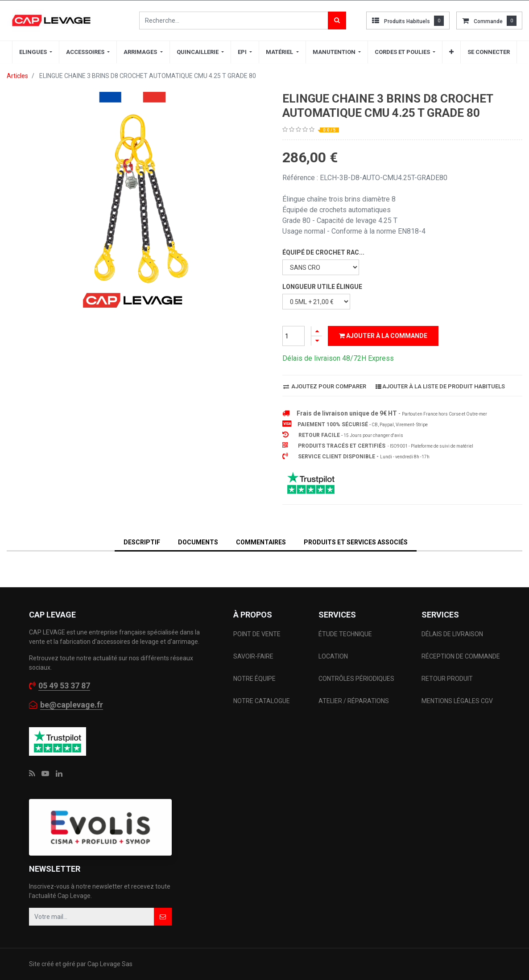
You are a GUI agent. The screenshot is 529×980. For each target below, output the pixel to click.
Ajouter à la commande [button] (383, 336)
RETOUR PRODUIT (447, 679)
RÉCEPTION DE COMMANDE (461, 656)
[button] (451, 52)
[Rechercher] (337, 21)
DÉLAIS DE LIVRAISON (453, 634)
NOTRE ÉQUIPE (254, 679)
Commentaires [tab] (261, 542)
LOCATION (334, 656)
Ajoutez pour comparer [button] (325, 386)
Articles (17, 76)
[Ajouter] (317, 331)
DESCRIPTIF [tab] (142, 542)
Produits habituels (407, 21)
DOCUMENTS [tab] (198, 542)
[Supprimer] (317, 341)
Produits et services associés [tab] (356, 542)
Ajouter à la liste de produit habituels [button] (440, 386)
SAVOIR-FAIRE (253, 656)
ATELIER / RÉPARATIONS (354, 701)
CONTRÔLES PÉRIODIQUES (356, 679)
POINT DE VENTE (257, 634)
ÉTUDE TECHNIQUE (346, 634)
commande (488, 21)
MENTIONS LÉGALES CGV (457, 701)
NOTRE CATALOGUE (262, 701)
